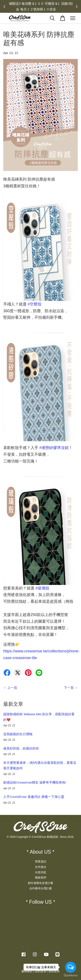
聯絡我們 (41, 878)
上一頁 (12, 688)
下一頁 (69, 688)
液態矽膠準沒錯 (54, 448)
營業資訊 (41, 862)
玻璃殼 (42, 588)
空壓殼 (35, 304)
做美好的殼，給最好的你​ (21, 748)
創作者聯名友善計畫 (40, 883)
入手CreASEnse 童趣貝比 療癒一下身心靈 (34, 797)
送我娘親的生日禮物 (18, 734)
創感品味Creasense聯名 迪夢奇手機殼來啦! (35, 782)
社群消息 (41, 872)
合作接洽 (41, 867)
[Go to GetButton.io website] (71, 976)
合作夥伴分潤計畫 (41, 888)
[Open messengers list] (71, 967)
